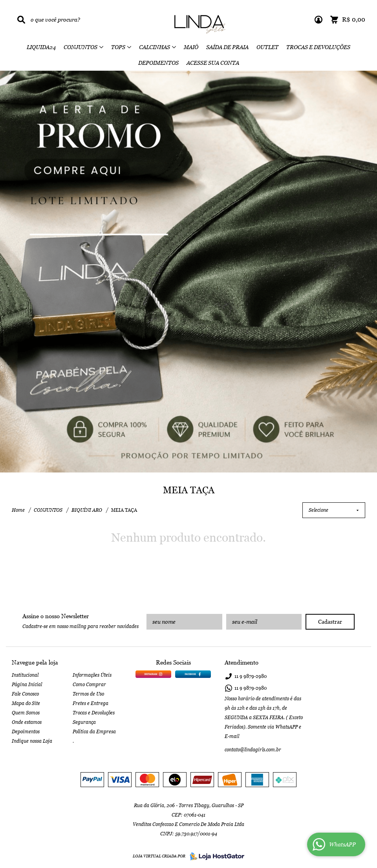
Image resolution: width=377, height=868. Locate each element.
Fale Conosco (25, 694)
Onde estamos (27, 722)
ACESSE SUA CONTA (213, 63)
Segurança (84, 722)
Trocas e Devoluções (94, 713)
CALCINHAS (155, 47)
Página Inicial (27, 685)
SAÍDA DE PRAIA (227, 47)
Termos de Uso (88, 694)
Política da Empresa (94, 732)
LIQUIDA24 (41, 47)
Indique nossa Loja (32, 741)
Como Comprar (89, 685)
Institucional (25, 675)
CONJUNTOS (81, 47)
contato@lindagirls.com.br (253, 750)
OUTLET (267, 47)
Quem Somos (26, 713)
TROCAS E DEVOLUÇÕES (318, 47)
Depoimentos (26, 732)
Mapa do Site (26, 703)
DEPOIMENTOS (158, 63)
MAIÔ (191, 47)
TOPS (118, 47)
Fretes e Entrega (91, 703)
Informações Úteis (92, 675)
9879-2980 (251, 676)
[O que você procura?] (21, 20)
